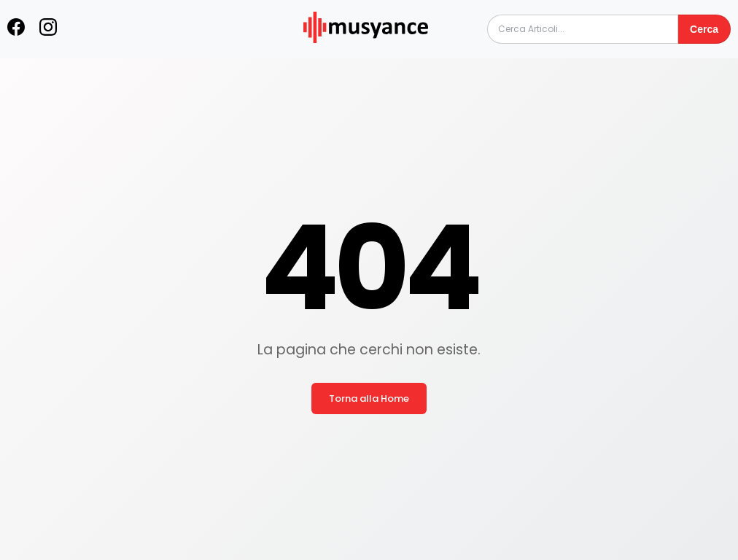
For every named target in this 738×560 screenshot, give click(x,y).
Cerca (704, 29)
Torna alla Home (369, 398)
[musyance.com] (365, 53)
